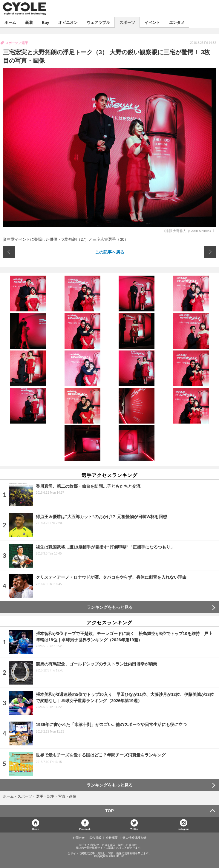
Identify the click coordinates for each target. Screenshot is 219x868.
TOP (109, 811)
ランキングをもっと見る (110, 607)
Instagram (183, 829)
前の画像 (9, 252)
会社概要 (112, 838)
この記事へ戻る (110, 252)
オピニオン (68, 22)
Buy (46, 22)
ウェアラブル (98, 22)
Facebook (85, 829)
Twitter (134, 829)
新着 (29, 22)
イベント (152, 22)
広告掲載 (95, 838)
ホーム (10, 22)
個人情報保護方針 (134, 838)
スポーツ (127, 22)
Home (36, 829)
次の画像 (210, 252)
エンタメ (177, 22)
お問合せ (79, 838)
